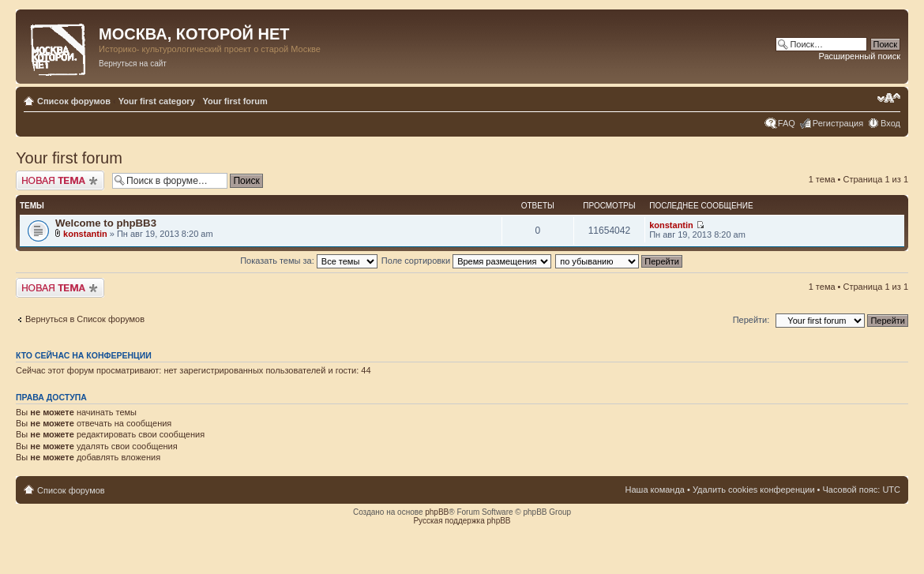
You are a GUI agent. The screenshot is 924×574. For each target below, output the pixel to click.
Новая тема (60, 180)
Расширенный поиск (859, 56)
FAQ (787, 123)
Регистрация (838, 123)
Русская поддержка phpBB (462, 521)
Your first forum (235, 101)
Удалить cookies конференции (754, 490)
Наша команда (655, 490)
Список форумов (74, 101)
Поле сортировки (466, 261)
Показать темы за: (309, 261)
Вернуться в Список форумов (85, 319)
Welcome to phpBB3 (106, 223)
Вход (890, 123)
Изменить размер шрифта (889, 98)
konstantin (85, 234)
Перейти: (751, 320)
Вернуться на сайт (133, 64)
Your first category (157, 101)
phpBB (437, 512)
